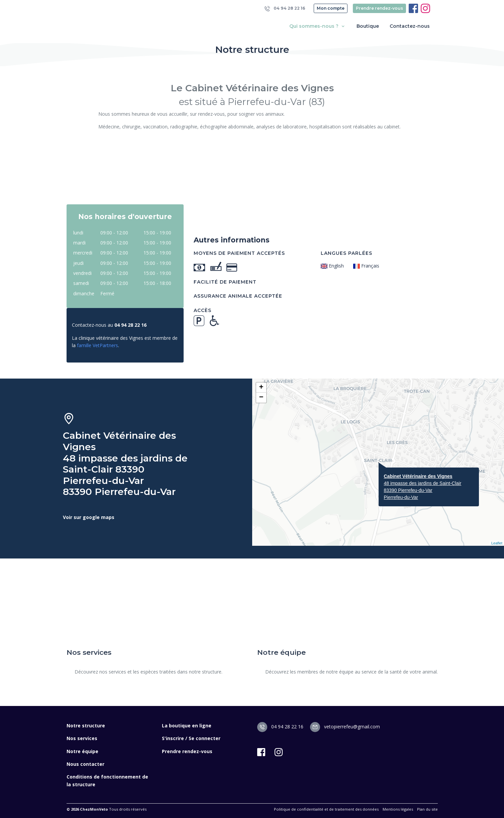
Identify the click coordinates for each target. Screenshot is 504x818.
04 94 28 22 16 (285, 9)
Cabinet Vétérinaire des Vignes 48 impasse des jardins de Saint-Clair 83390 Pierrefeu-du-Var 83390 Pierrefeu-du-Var (125, 464)
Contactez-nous (410, 26)
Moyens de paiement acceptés (239, 253)
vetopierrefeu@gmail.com (345, 727)
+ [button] (261, 388)
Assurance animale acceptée (238, 296)
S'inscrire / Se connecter (191, 738)
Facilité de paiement (225, 282)
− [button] (261, 398)
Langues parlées (346, 253)
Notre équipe (82, 751)
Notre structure (86, 726)
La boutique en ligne (187, 726)
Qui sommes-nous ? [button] (318, 26)
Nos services (82, 738)
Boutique (368, 26)
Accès (203, 310)
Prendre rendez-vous (379, 8)
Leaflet (497, 543)
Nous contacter (85, 764)
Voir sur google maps (89, 517)
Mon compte (331, 8)
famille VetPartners (97, 345)
